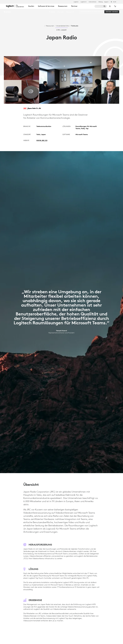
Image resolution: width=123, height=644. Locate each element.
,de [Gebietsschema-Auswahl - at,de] (115, 2)
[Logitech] (16, 6)
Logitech (76, 2)
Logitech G (84, 2)
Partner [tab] (74, 6)
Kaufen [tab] (31, 6)
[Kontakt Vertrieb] (112, 12)
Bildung (101, 2)
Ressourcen (50, 26)
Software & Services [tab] (46, 6)
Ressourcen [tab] (63, 6)
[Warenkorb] (115, 6)
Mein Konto (110, 6)
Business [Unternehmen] (7, 12)
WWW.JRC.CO (42, 140)
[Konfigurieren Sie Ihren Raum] (91, 12)
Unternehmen (92, 2)
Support (106, 2)
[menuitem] (52, 12)
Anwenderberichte (63, 26)
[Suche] (101, 6)
